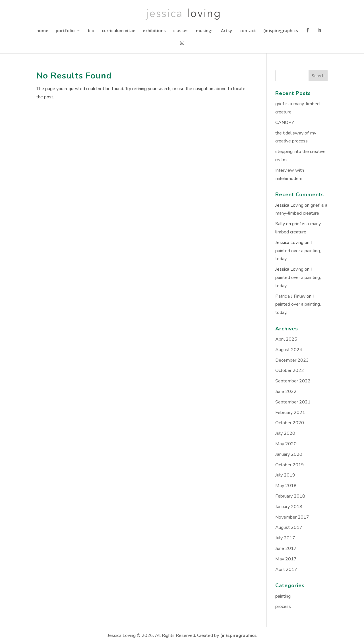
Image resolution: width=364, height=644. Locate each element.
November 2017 (292, 517)
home (42, 31)
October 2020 (290, 423)
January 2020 (289, 454)
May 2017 (286, 559)
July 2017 (285, 538)
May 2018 (286, 486)
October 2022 (290, 370)
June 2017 (286, 548)
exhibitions (154, 31)
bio (91, 31)
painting (283, 596)
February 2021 (290, 413)
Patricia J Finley (290, 296)
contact (248, 31)
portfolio (65, 31)
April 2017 (286, 570)
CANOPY (285, 123)
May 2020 (286, 444)
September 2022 (293, 381)
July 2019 (285, 475)
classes (181, 31)
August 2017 (289, 527)
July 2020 (285, 433)
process (283, 606)
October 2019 (290, 465)
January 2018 (289, 507)
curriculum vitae (119, 31)
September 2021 (293, 402)
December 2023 (292, 360)
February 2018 (290, 496)
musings (205, 31)
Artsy (227, 31)
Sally (280, 224)
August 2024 (289, 350)
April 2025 (286, 339)
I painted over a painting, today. (298, 251)
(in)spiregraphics (281, 31)
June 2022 (286, 392)
